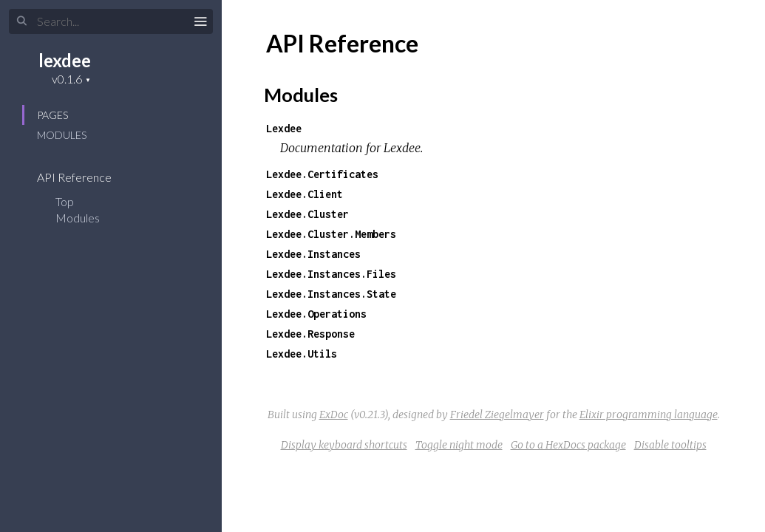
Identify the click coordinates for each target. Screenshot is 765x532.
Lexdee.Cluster (307, 214)
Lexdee (284, 128)
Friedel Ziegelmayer (497, 415)
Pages (52, 115)
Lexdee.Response (310, 334)
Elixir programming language (649, 415)
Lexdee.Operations (316, 314)
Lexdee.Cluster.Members (331, 234)
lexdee (65, 60)
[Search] (111, 21)
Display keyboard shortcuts (344, 445)
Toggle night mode (459, 445)
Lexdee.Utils (302, 354)
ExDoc (334, 415)
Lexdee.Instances (313, 254)
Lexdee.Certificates (322, 174)
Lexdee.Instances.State (331, 294)
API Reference (84, 177)
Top (65, 201)
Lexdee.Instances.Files (331, 274)
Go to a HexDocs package (568, 445)
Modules (62, 135)
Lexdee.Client (305, 194)
